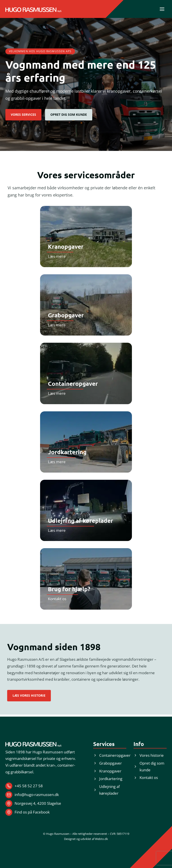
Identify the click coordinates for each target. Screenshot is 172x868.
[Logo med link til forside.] (33, 10)
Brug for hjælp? (69, 589)
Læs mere (57, 256)
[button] (69, 115)
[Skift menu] (162, 9)
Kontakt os (57, 599)
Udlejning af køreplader (81, 520)
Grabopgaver (66, 315)
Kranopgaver (66, 246)
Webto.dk (101, 839)
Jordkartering (67, 452)
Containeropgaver (73, 383)
